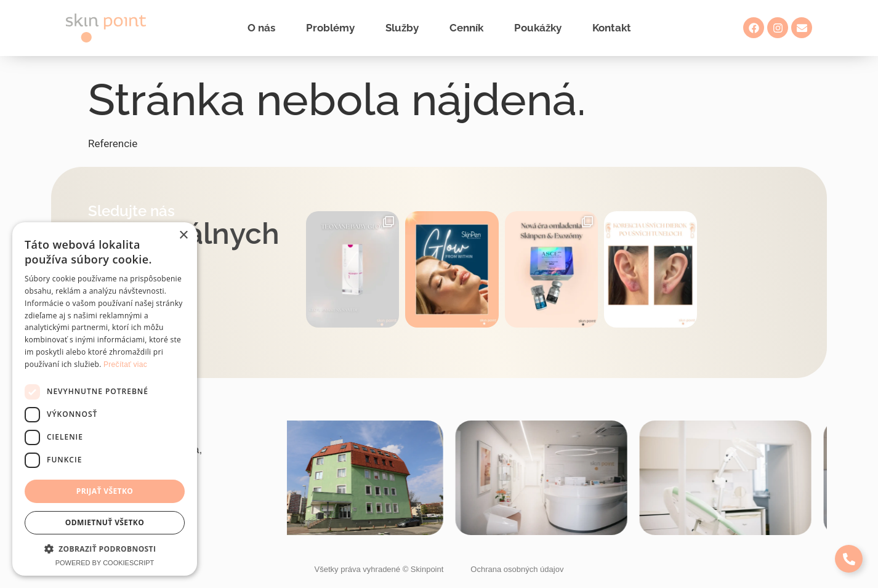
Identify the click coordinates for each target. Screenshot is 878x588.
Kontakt (612, 28)
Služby (402, 28)
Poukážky (538, 28)
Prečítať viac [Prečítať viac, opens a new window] (125, 364)
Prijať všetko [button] (105, 491)
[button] (105, 549)
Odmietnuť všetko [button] (105, 522)
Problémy (330, 28)
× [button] (183, 236)
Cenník (466, 28)
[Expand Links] (849, 559)
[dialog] (105, 399)
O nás (261, 28)
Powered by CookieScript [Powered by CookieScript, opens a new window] (105, 563)
